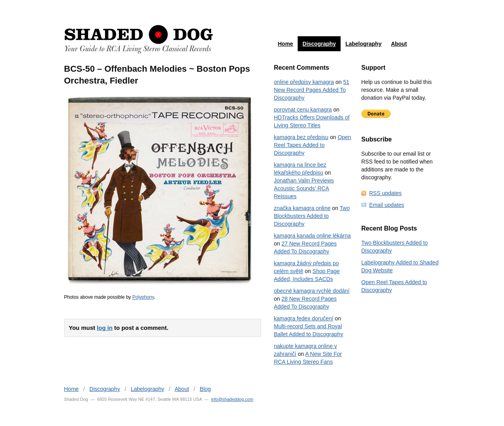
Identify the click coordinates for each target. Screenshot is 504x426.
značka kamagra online (302, 208)
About (399, 44)
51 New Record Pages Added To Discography (312, 90)
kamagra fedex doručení (304, 318)
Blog (205, 389)
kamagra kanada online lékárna (312, 236)
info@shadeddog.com (232, 399)
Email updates (387, 205)
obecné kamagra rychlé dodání (312, 291)
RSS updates (386, 193)
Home (285, 44)
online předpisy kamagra (304, 82)
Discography (319, 44)
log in (105, 328)
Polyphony (143, 297)
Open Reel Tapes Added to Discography (313, 145)
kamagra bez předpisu (301, 137)
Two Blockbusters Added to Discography (312, 216)
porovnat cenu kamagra (303, 110)
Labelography (363, 44)
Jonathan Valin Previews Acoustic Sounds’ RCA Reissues (304, 188)
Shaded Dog (139, 39)
